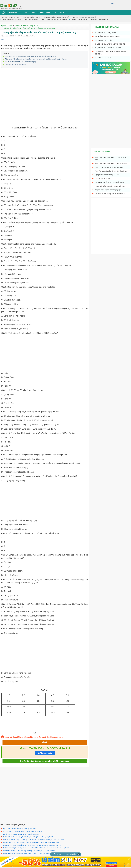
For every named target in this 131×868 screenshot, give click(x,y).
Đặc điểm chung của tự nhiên (107, 37)
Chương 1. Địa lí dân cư (79, 20)
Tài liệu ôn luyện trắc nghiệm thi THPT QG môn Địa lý (20, 20)
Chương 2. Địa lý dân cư (32, 17)
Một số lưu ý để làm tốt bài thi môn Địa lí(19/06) (19, 829)
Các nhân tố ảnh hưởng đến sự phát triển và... (111, 194)
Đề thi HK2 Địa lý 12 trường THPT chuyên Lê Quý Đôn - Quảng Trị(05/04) (28, 837)
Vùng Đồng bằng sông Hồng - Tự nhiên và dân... (112, 164)
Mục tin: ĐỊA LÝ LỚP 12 (28, 36)
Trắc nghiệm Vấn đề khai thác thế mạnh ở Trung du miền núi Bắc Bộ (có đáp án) (31, 56)
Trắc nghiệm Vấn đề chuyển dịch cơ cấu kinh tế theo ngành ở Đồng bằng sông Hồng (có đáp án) (36, 59)
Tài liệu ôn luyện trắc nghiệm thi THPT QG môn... (111, 53)
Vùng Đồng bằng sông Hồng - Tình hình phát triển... (110, 159)
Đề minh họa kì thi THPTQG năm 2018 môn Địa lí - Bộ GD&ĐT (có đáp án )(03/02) (31, 842)
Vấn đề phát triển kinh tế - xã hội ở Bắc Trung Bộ (20, 62)
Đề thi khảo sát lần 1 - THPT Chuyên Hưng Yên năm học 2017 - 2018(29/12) (29, 851)
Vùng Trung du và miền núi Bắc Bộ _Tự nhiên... (111, 171)
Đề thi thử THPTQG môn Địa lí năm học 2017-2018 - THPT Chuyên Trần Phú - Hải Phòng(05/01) (36, 848)
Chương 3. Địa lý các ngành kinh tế (57, 17)
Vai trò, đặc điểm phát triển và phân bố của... (110, 186)
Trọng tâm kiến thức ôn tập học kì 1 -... (108, 175)
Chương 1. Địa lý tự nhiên (10, 17)
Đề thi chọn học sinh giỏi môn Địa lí (55, 20)
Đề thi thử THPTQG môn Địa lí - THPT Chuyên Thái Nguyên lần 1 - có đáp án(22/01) (32, 845)
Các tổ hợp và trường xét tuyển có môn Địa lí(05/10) (21, 834)
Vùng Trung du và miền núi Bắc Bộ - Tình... (110, 167)
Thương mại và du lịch (102, 179)
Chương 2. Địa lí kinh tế (100, 20)
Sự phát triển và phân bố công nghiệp (108, 190)
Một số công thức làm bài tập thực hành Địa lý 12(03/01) (22, 831)
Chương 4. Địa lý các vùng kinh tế (84, 17)
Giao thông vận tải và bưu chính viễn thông (109, 182)
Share (113, 4)
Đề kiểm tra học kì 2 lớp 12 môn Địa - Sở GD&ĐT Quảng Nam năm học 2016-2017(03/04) (34, 840)
